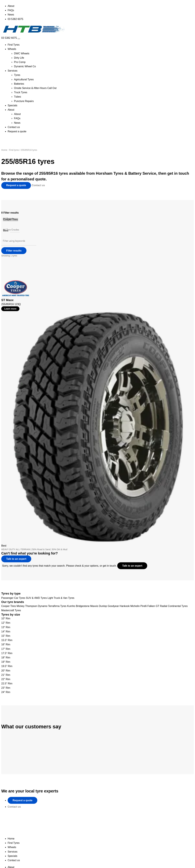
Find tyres (14, 150)
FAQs (11, 10)
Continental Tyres (178, 606)
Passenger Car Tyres (13, 598)
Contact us (14, 127)
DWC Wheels (22, 53)
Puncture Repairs (24, 101)
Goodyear (113, 606)
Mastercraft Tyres (11, 610)
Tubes (18, 97)
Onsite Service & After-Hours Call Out (35, 88)
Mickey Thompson (27, 606)
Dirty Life (19, 58)
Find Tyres (14, 45)
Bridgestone (83, 606)
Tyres (17, 75)
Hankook (125, 606)
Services (13, 71)
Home (4, 150)
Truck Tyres (21, 92)
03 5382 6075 (15, 19)
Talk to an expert (134, 566)
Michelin (135, 606)
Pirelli (143, 606)
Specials (12, 105)
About (11, 6)
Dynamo (43, 606)
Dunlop (103, 606)
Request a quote (17, 131)
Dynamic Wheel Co (25, 66)
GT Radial (161, 606)
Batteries (19, 84)
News (11, 15)
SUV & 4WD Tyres (36, 598)
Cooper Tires (11, 220)
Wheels (12, 49)
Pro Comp (20, 62)
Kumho (71, 606)
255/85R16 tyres (29, 150)
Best (6, 231)
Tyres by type (11, 593)
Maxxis (94, 606)
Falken (151, 606)
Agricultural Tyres (24, 79)
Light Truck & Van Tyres (61, 598)
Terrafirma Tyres (57, 606)
